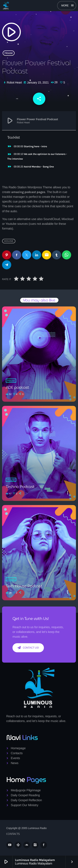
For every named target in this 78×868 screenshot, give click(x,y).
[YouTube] (10, 845)
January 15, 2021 (37, 83)
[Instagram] (35, 845)
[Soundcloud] (27, 845)
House (9, 53)
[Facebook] (44, 845)
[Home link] (6, 6)
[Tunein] (18, 845)
